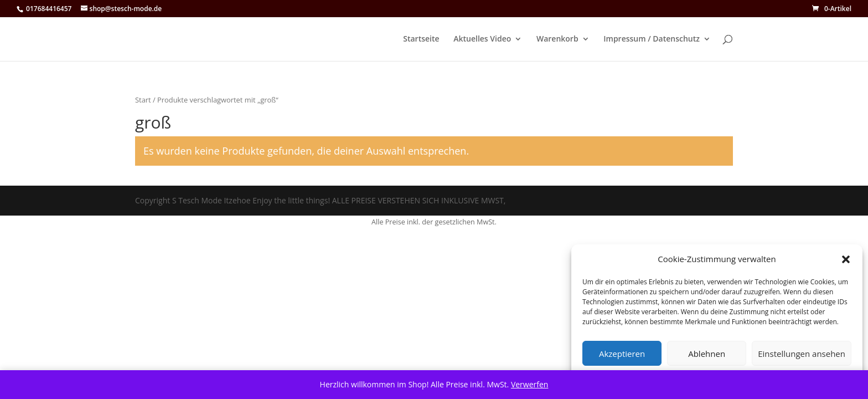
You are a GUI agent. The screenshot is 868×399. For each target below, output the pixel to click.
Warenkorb (557, 39)
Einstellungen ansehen (802, 354)
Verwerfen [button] (530, 384)
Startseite (421, 39)
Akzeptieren (622, 354)
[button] (846, 259)
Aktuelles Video (482, 39)
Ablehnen (707, 354)
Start (143, 100)
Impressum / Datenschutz (652, 39)
